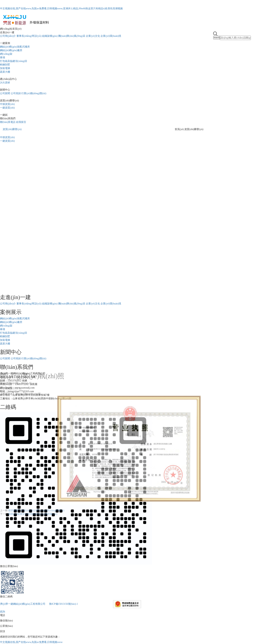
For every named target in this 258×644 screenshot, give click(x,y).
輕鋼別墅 (5, 65)
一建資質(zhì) (7, 108)
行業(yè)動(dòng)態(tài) (34, 93)
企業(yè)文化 (93, 36)
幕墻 (3, 57)
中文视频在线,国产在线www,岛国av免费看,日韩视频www (31, 642)
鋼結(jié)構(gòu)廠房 (11, 50)
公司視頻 (16, 93)
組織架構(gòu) (50, 36)
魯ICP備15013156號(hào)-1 (64, 604)
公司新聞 (5, 93)
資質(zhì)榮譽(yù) (12, 129)
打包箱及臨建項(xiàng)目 (14, 61)
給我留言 (21, 122)
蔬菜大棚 (5, 72)
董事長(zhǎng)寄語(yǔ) (29, 36)
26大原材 (5, 83)
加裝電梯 (5, 68)
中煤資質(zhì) (7, 104)
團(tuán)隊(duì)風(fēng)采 (72, 36)
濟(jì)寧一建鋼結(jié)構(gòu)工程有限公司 (23, 604)
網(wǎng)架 (6, 54)
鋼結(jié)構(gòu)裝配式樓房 (15, 47)
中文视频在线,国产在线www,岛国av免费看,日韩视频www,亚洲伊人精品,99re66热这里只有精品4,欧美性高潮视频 (61, 9)
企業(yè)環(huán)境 (111, 36)
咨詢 (3, 612)
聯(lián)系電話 (8, 122)
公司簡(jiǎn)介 (8, 36)
